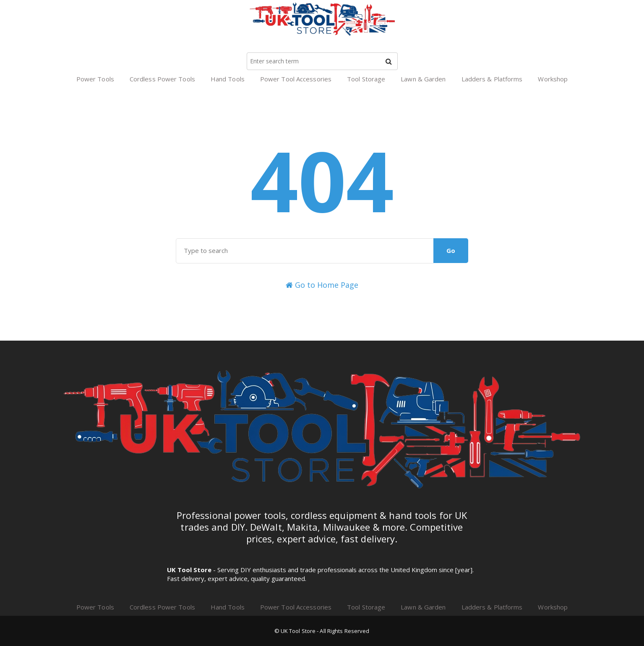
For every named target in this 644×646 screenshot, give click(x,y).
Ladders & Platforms (492, 79)
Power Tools (95, 79)
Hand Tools (228, 79)
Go (451, 250)
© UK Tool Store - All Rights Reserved (322, 631)
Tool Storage (366, 79)
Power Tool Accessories (296, 79)
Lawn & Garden (423, 79)
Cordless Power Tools (162, 79)
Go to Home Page (322, 285)
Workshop (553, 79)
